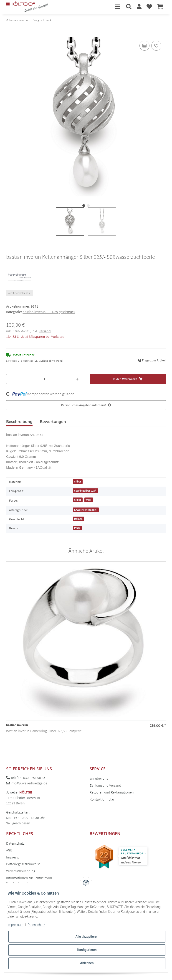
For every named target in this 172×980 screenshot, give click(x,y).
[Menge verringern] (11, 379)
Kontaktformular (102, 799)
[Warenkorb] (160, 7)
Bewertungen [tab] (53, 422)
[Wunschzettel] (149, 7)
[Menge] (44, 379)
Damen (78, 519)
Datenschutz (15, 843)
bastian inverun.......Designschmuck (49, 312)
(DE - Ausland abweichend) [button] (48, 361)
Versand (45, 331)
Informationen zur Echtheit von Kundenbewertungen (29, 881)
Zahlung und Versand (105, 785)
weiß (89, 500)
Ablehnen (87, 963)
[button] (129, 7)
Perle (77, 528)
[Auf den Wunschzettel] (156, 46)
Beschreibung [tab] (19, 422)
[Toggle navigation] (118, 7)
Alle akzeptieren (87, 937)
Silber (78, 481)
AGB (9, 850)
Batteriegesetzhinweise (23, 864)
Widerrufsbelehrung (21, 871)
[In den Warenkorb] (10, 35)
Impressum (14, 857)
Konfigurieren (87, 950)
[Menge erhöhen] (77, 379)
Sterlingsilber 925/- (85, 491)
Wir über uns (99, 778)
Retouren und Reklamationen (112, 792)
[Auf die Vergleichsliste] (144, 46)
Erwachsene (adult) (86, 510)
